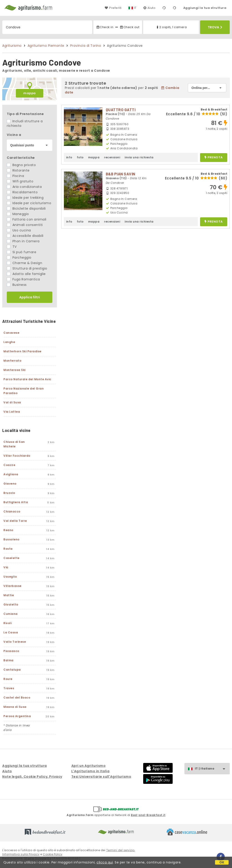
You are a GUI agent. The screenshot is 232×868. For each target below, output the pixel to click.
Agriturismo (12, 46)
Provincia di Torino (86, 46)
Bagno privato (21, 165)
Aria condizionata (24, 187)
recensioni (112, 157)
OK (222, 862)
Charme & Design (24, 263)
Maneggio (18, 214)
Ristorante (18, 170)
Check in (105, 27)
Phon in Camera (23, 241)
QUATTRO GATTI (121, 110)
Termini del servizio (120, 850)
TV (12, 247)
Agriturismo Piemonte (46, 46)
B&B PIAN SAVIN (121, 174)
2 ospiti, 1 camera (171, 27)
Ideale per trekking (25, 198)
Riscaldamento (22, 192)
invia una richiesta (139, 157)
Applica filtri (30, 297)
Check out (129, 27)
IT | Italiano (212, 769)
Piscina (15, 176)
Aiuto (150, 8)
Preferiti (113, 8)
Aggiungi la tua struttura (205, 8)
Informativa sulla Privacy (21, 854)
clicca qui (105, 862)
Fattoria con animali (27, 219)
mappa (30, 93)
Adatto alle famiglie (26, 274)
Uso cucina (19, 230)
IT (135, 8)
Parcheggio (19, 257)
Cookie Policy (53, 854)
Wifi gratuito (20, 181)
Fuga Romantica (23, 279)
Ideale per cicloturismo (29, 203)
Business (17, 285)
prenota (214, 158)
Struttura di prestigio (27, 268)
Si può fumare (22, 252)
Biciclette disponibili (26, 208)
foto (80, 157)
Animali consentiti (25, 225)
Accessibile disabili (25, 236)
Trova (215, 27)
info (69, 157)
